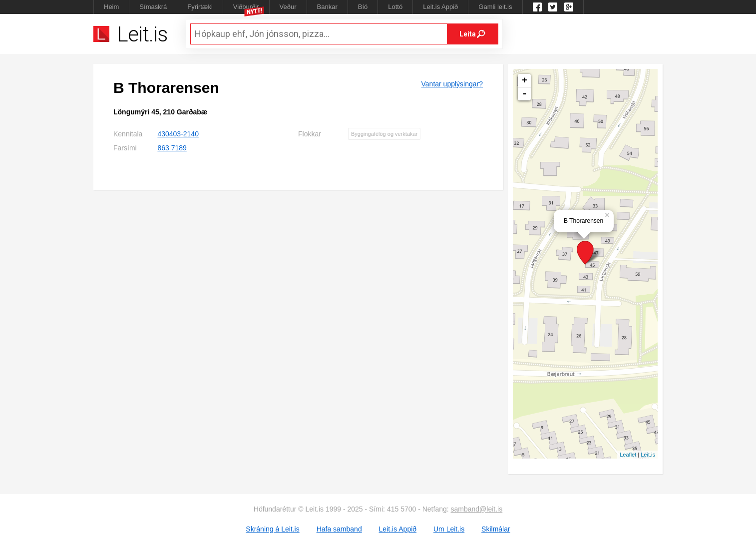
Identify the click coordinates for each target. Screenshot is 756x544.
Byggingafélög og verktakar (384, 134)
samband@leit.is (477, 509)
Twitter (553, 7)
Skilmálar (496, 529)
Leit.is (648, 455)
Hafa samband (339, 529)
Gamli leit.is (495, 7)
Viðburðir (246, 7)
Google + (569, 7)
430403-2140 (178, 134)
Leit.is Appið (440, 7)
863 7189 (172, 148)
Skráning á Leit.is (272, 529)
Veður (288, 7)
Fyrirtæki (200, 7)
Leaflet (628, 455)
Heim (111, 7)
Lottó (395, 7)
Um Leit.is (449, 529)
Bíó (363, 7)
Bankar (327, 7)
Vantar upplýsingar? (452, 84)
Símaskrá (153, 7)
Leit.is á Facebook (537, 7)
